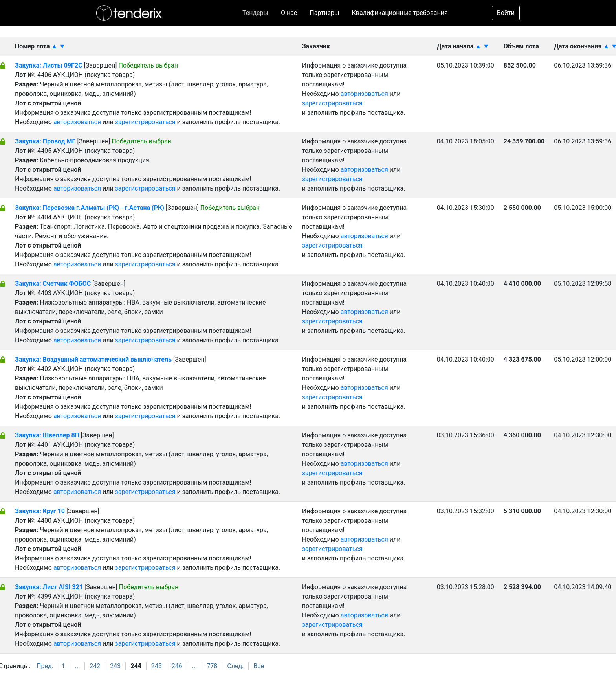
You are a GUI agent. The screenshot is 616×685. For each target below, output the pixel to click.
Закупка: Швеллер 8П (47, 435)
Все (259, 666)
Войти (506, 13)
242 (95, 666)
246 (177, 666)
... (78, 666)
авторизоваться (77, 122)
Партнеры (324, 13)
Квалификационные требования (400, 13)
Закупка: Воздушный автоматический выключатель (94, 359)
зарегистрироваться (145, 122)
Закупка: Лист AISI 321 (49, 587)
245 (157, 666)
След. (235, 666)
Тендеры (255, 13)
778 (212, 666)
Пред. (45, 666)
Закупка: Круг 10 (40, 511)
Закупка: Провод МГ (46, 141)
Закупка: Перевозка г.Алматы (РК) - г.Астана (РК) (90, 208)
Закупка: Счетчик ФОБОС (54, 284)
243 (115, 666)
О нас (289, 13)
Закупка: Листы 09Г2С (49, 65)
